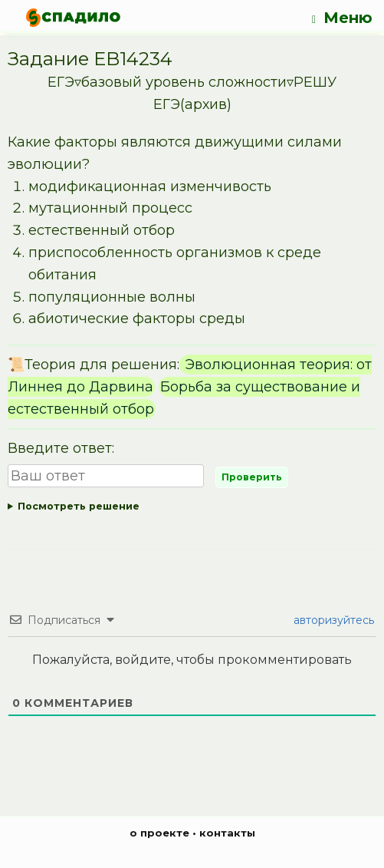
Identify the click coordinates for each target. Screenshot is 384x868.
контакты (227, 833)
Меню (342, 18)
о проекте (159, 833)
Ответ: (192, 507)
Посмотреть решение (79, 506)
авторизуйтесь (332, 620)
